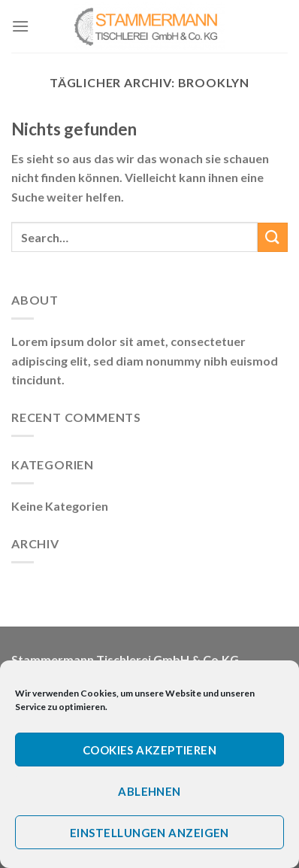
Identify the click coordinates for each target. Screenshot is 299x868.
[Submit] (273, 237)
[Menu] (20, 26)
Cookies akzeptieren (150, 750)
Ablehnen (149, 791)
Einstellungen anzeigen (149, 833)
